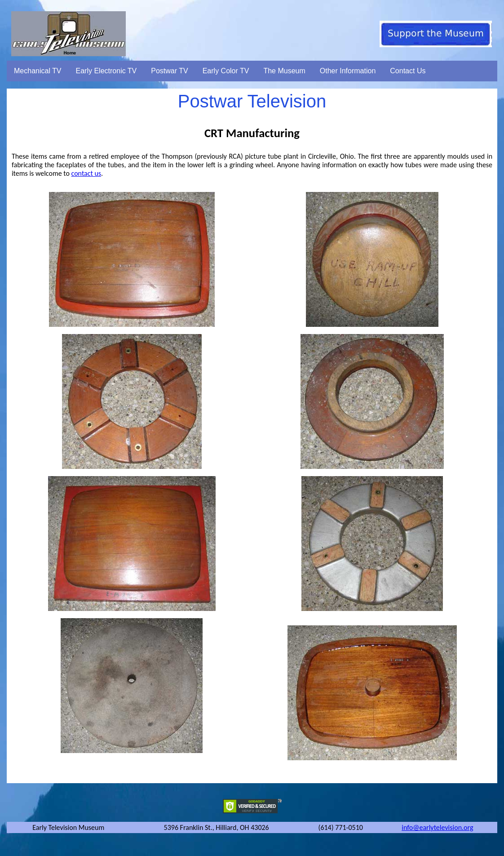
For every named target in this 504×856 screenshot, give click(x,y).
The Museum (284, 71)
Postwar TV (169, 71)
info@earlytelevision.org (437, 827)
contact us (86, 173)
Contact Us (408, 71)
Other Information (348, 71)
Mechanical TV (38, 71)
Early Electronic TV (106, 71)
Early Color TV (226, 71)
